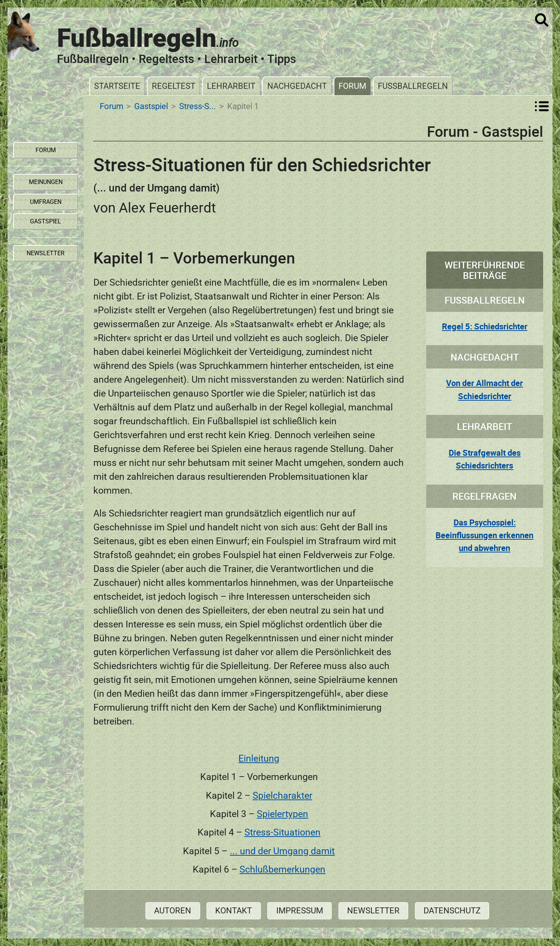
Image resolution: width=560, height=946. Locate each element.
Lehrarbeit (231, 86)
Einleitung (259, 758)
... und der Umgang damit (282, 851)
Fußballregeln (413, 86)
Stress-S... (198, 106)
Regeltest (174, 86)
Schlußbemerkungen (282, 869)
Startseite (117, 86)
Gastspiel (151, 106)
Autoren (173, 910)
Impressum (300, 910)
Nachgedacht (297, 86)
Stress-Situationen (282, 832)
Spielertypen (282, 814)
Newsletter (373, 910)
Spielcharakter (282, 796)
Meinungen (46, 182)
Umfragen (46, 202)
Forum (352, 86)
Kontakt (234, 910)
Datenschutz (452, 910)
